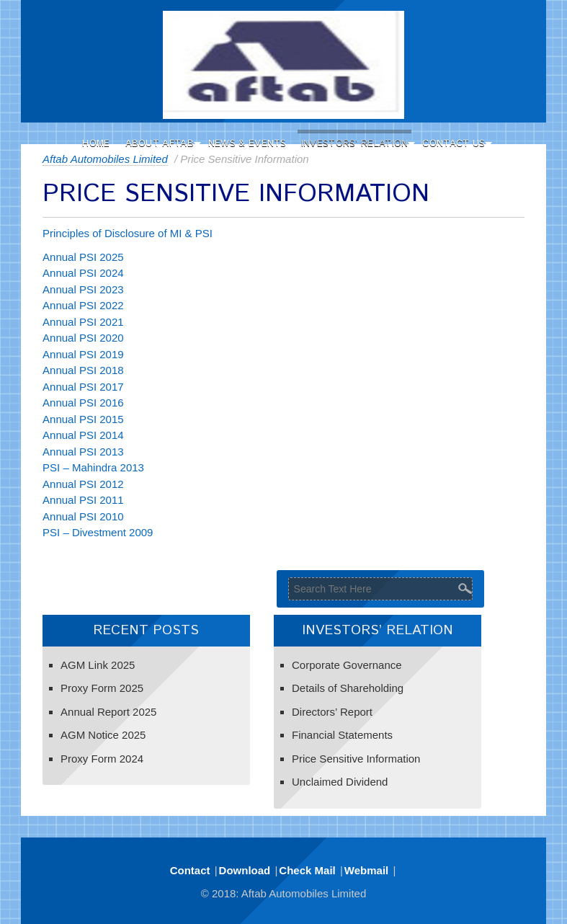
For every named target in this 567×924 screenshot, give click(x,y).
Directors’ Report (332, 712)
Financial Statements (342, 735)
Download (245, 870)
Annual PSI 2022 (83, 305)
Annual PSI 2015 (83, 419)
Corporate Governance (347, 665)
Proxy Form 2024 (102, 759)
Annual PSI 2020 (83, 338)
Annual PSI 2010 (83, 516)
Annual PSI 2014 (83, 435)
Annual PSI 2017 (83, 387)
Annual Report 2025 (108, 712)
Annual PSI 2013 (83, 452)
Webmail (366, 870)
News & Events (247, 144)
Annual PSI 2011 (83, 500)
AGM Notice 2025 (103, 735)
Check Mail (307, 870)
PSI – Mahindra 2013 (93, 467)
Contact (190, 870)
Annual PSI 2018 (83, 370)
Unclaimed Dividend (340, 782)
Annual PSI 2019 (83, 354)
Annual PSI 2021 (83, 322)
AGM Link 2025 (98, 665)
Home (96, 144)
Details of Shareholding (348, 688)
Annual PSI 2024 (83, 273)
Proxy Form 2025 (102, 688)
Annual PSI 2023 (83, 289)
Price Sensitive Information (356, 759)
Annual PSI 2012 (83, 484)
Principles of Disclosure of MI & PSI (128, 233)
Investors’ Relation (355, 144)
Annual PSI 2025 (83, 257)
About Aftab (160, 144)
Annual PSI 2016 (83, 403)
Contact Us (454, 144)
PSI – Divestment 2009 (98, 532)
